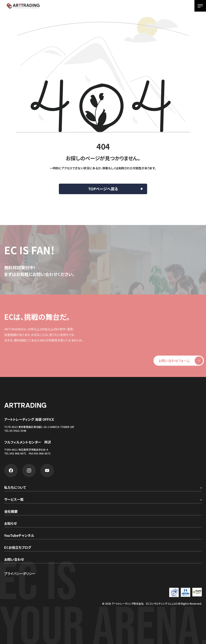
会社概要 (11, 512)
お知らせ (11, 524)
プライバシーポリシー (20, 573)
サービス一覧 (14, 500)
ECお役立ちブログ (18, 548)
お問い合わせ (14, 560)
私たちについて (15, 488)
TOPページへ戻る (103, 189)
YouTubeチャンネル (19, 536)
